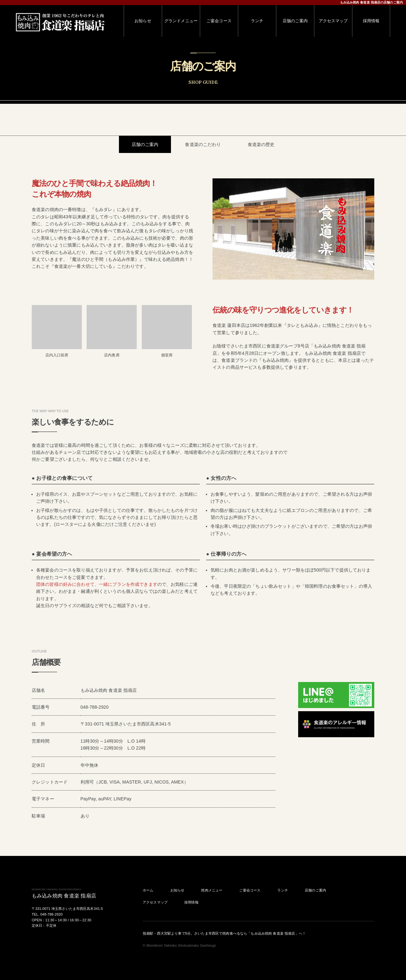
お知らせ (177, 890)
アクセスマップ (155, 902)
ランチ (282, 890)
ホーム (148, 890)
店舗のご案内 (315, 890)
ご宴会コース (250, 890)
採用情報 (191, 902)
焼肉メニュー (212, 890)
